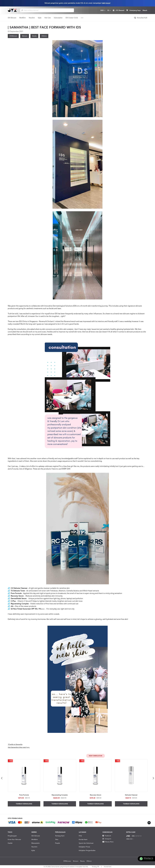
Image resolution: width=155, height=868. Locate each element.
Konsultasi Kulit (141, 18)
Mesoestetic (36, 843)
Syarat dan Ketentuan (86, 843)
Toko (57, 839)
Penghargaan (12, 836)
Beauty (34, 36)
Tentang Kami (60, 836)
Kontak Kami (83, 839)
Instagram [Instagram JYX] (107, 839)
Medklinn (23, 18)
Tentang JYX (95, 867)
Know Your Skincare (14, 839)
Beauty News (108, 842)
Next (153, 778)
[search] (22, 10)
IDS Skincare (12, 18)
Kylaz (40, 18)
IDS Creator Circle (72, 18)
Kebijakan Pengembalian (87, 850)
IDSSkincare (13, 36)
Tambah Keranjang (24, 804)
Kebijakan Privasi (84, 847)
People (57, 843)
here (28, 747)
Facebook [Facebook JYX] (107, 836)
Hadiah (10, 843)
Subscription (58, 18)
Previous (2, 778)
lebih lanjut (106, 3)
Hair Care (48, 18)
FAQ (80, 836)
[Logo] (12, 10)
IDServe (44, 36)
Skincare (25, 36)
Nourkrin (32, 18)
